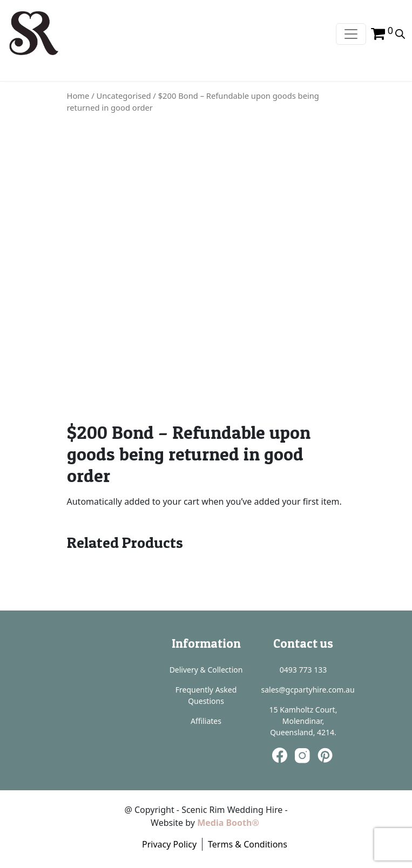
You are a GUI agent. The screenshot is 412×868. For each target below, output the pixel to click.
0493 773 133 (303, 670)
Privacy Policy (169, 844)
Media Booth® (229, 823)
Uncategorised (124, 96)
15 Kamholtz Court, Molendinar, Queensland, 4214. (303, 721)
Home (78, 96)
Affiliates (206, 721)
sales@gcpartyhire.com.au (308, 690)
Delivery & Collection (206, 670)
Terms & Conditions (248, 844)
